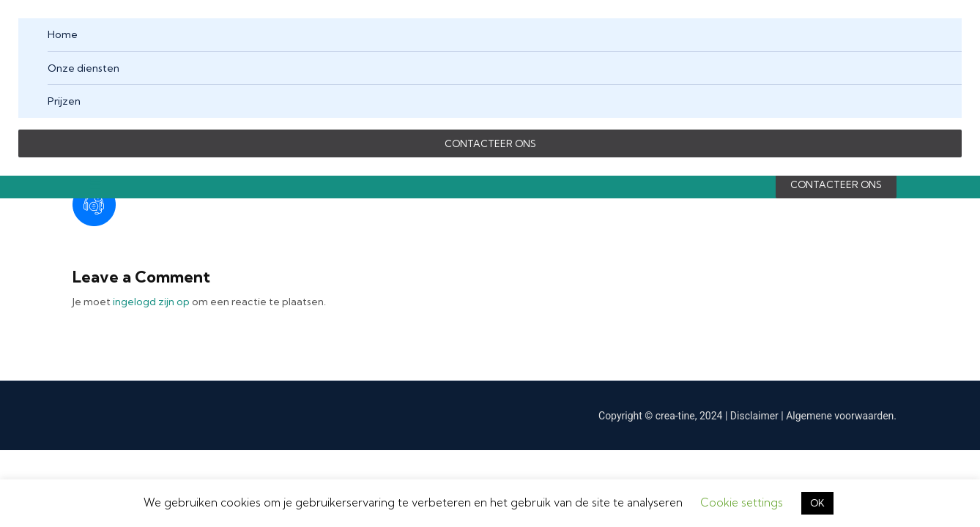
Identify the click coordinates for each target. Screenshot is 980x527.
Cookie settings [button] (742, 502)
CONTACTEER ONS (490, 143)
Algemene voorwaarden (840, 416)
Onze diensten (83, 68)
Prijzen (64, 101)
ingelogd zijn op (151, 302)
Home (63, 34)
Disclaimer (756, 416)
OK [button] (817, 503)
